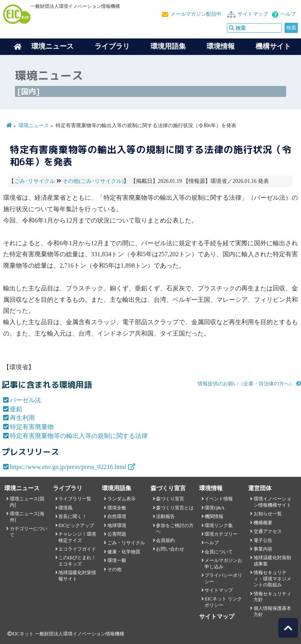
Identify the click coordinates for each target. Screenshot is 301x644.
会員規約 (165, 540)
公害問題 (117, 534)
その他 (114, 569)
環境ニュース (34, 126)
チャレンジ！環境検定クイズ (77, 537)
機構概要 (263, 523)
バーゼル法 (25, 400)
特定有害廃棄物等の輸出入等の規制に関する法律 (79, 436)
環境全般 (117, 508)
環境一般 (117, 560)
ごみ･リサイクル (35, 181)
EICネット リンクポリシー (223, 602)
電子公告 (263, 540)
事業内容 (263, 549)
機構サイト (273, 46)
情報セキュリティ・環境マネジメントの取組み (272, 579)
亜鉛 (16, 409)
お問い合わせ (170, 549)
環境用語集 (168, 46)
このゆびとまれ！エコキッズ (77, 561)
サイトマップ (253, 14)
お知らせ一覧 (268, 514)
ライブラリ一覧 (75, 499)
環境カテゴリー (221, 534)
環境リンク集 (219, 525)
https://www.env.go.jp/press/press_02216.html (68, 467)
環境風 (65, 508)
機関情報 (214, 516)
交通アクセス (268, 531)
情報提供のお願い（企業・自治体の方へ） (246, 384)
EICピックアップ (76, 525)
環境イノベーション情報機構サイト (272, 502)
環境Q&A (214, 508)
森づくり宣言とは (175, 508)
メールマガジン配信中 (196, 14)
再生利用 (22, 418)
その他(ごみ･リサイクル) (93, 181)
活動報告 (165, 516)
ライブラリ (112, 46)
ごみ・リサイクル (126, 543)
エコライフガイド (77, 549)
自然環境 (117, 516)
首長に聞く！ (73, 516)
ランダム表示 (121, 499)
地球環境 (117, 525)
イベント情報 (219, 499)
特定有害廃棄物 (32, 427)
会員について (219, 552)
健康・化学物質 (124, 552)
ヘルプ (288, 14)
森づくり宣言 (170, 499)
